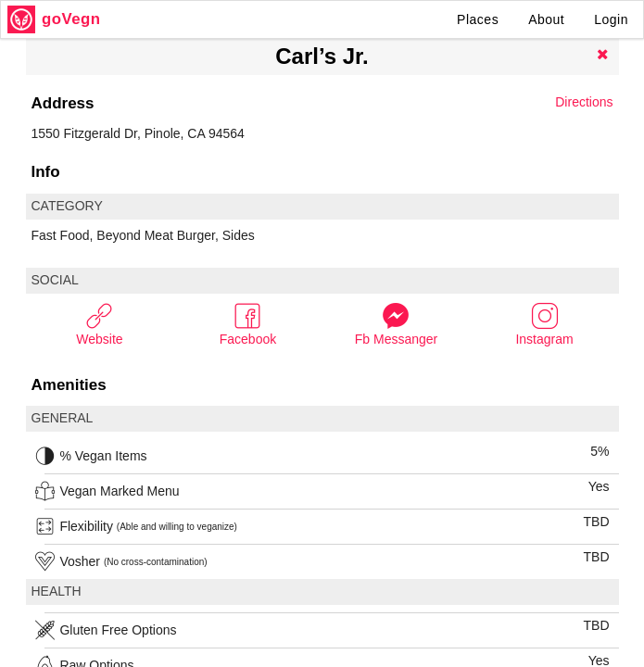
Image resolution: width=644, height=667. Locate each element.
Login (611, 19)
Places (478, 19)
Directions (584, 102)
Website (99, 324)
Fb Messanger (396, 324)
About (546, 19)
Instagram (544, 324)
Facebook (248, 324)
